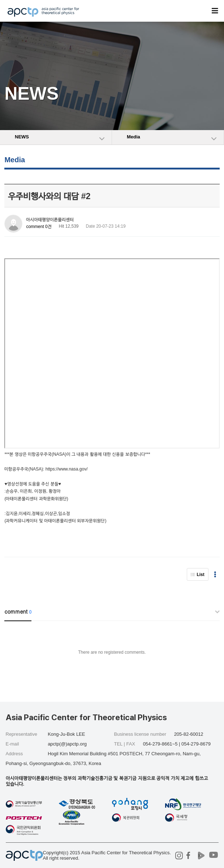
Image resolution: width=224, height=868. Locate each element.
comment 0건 (39, 227)
